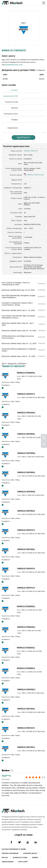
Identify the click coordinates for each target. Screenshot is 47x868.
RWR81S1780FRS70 (26, 569)
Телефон (15, 120)
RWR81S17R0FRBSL (26, 453)
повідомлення (13, 128)
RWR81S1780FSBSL (26, 549)
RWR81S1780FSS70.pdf (35, 175)
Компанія (14, 108)
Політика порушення (10, 853)
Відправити (24, 138)
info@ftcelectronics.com (14, 65)
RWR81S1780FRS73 (26, 394)
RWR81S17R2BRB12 (26, 668)
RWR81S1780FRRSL (26, 434)
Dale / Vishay (28, 155)
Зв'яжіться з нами (20, 858)
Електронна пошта (11, 114)
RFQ (3, 388)
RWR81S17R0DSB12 (26, 413)
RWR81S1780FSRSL (26, 709)
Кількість (15, 90)
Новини (35, 858)
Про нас (5, 858)
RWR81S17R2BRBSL (26, 606)
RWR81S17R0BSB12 (26, 627)
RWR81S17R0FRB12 (26, 690)
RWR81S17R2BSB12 (26, 648)
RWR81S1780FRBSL (26, 472)
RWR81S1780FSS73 (26, 728)
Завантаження (8, 862)
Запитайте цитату (30, 853)
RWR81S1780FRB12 (26, 511)
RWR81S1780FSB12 (26, 747)
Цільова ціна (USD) (11, 96)
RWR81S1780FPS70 (26, 588)
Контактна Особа (11, 102)
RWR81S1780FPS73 (26, 530)
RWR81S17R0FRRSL (26, 492)
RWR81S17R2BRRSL (26, 373)
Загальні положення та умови (14, 849)
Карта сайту (23, 862)
